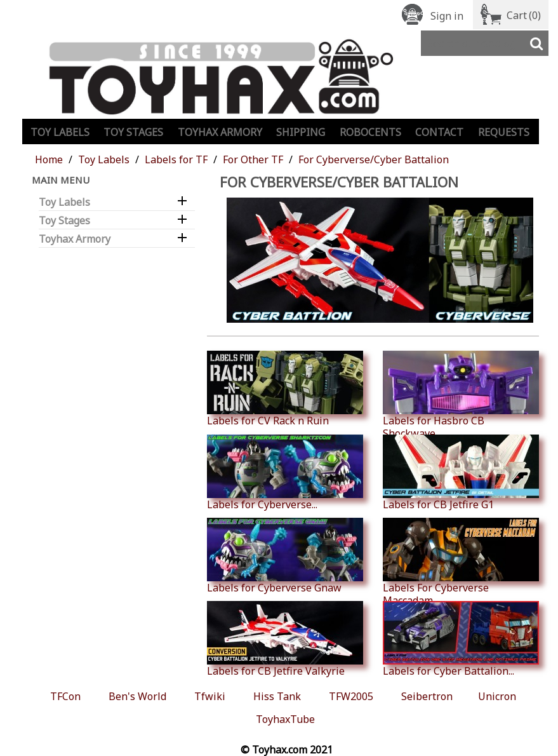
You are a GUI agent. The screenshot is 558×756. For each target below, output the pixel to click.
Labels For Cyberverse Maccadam (461, 562)
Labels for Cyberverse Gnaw (285, 556)
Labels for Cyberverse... (285, 473)
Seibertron (427, 696)
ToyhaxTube (285, 719)
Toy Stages (133, 132)
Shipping (301, 132)
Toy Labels (60, 132)
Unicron (497, 696)
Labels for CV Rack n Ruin (285, 389)
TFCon (65, 696)
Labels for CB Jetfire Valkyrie (285, 639)
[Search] (485, 43)
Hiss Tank (277, 696)
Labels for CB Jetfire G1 (461, 473)
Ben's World (137, 696)
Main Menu (61, 180)
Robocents (370, 132)
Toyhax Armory (220, 132)
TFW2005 (351, 696)
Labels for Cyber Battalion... (461, 639)
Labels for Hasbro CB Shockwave (461, 395)
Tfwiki (210, 696)
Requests (504, 132)
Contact (439, 132)
